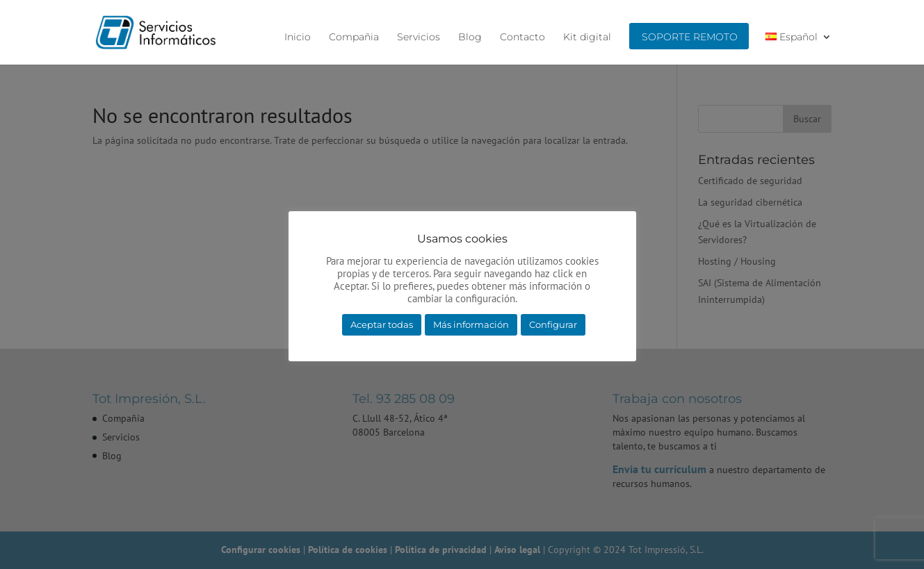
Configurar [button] (553, 324)
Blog (470, 38)
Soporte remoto (690, 38)
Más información (471, 324)
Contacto (522, 38)
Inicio (298, 38)
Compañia (354, 38)
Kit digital (587, 38)
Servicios (419, 38)
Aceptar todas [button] (382, 324)
